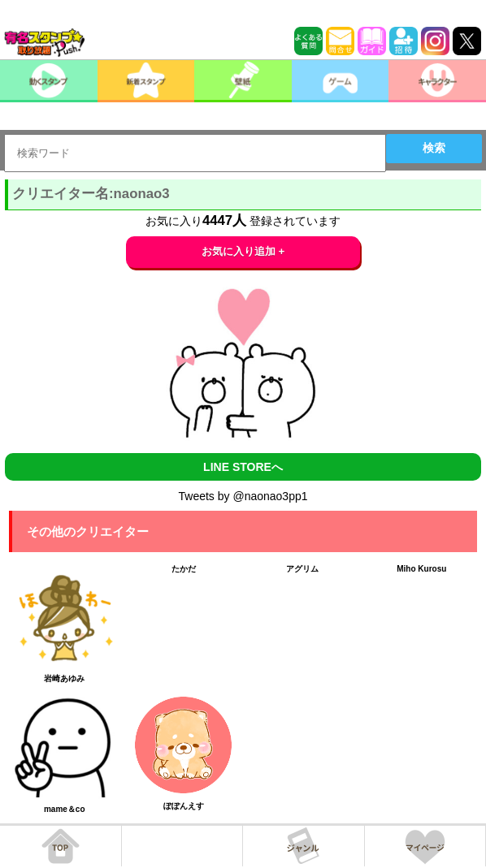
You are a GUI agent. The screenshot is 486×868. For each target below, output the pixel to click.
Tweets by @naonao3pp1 (243, 496)
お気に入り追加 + (243, 251)
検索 (434, 148)
